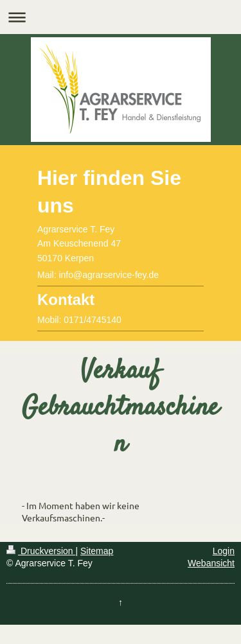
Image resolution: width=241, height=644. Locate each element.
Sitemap (97, 551)
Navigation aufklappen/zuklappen (121, 17)
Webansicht (211, 563)
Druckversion (41, 551)
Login (224, 551)
